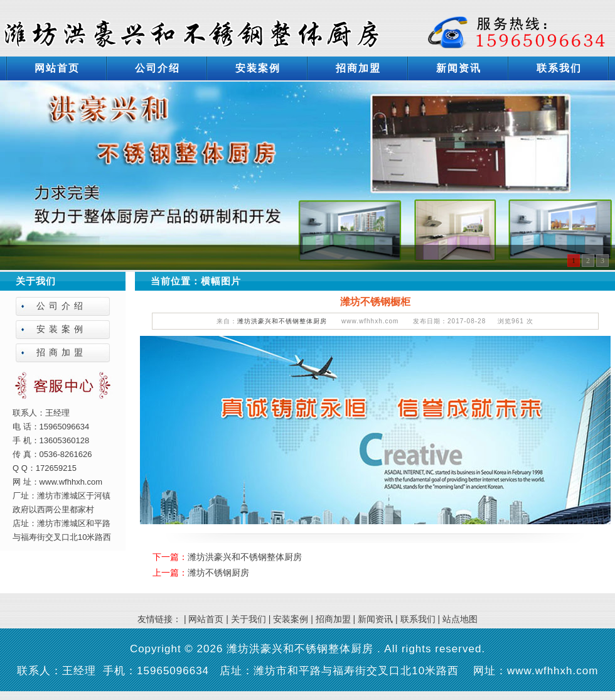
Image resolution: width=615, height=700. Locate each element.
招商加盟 (358, 68)
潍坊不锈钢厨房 (218, 573)
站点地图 (460, 619)
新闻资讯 (459, 68)
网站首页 (57, 68)
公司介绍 (158, 68)
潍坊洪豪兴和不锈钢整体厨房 (282, 321)
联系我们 (559, 68)
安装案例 (258, 68)
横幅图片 (221, 281)
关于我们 (249, 619)
